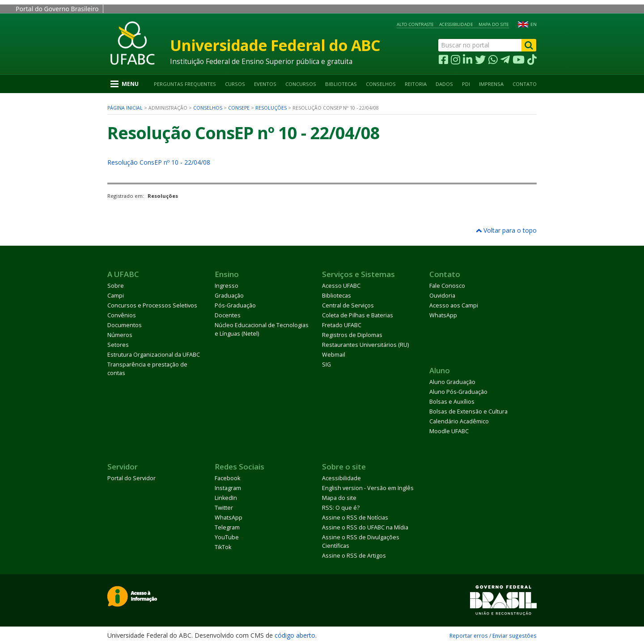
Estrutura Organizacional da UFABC (154, 355)
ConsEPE (239, 108)
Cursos (235, 84)
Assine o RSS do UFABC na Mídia (365, 527)
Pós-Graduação (235, 305)
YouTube (227, 537)
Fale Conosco (447, 286)
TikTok (223, 547)
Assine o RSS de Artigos (354, 556)
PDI (466, 84)
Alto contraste (415, 24)
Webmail (334, 355)
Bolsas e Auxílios (452, 402)
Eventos (265, 84)
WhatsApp (443, 315)
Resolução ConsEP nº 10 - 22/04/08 (159, 162)
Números (120, 335)
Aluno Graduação (452, 382)
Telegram (227, 527)
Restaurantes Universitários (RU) (365, 345)
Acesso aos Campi (454, 305)
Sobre (116, 286)
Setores (118, 345)
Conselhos (381, 84)
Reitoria (416, 84)
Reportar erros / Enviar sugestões (493, 635)
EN (534, 24)
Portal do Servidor (131, 478)
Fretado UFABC (342, 325)
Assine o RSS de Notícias (355, 518)
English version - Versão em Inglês (368, 488)
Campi (116, 296)
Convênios (122, 315)
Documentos (125, 325)
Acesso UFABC (341, 286)
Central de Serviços (348, 305)
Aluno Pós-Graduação (458, 392)
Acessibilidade (456, 24)
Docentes (228, 315)
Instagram (228, 488)
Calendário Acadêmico (459, 421)
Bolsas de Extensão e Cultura (468, 412)
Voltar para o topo (506, 230)
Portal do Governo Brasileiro (57, 9)
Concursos (301, 84)
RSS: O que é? (341, 508)
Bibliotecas (341, 84)
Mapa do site (494, 24)
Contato (525, 84)
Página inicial (125, 108)
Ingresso (227, 286)
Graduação (229, 296)
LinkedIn (226, 498)
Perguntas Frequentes (185, 84)
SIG (326, 365)
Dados (444, 84)
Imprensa (491, 84)
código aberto (295, 635)
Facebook (227, 478)
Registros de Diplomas (352, 335)
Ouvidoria (442, 296)
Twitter (224, 508)
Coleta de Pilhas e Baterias (358, 315)
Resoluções (271, 108)
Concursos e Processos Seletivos (152, 305)
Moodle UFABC (449, 431)
